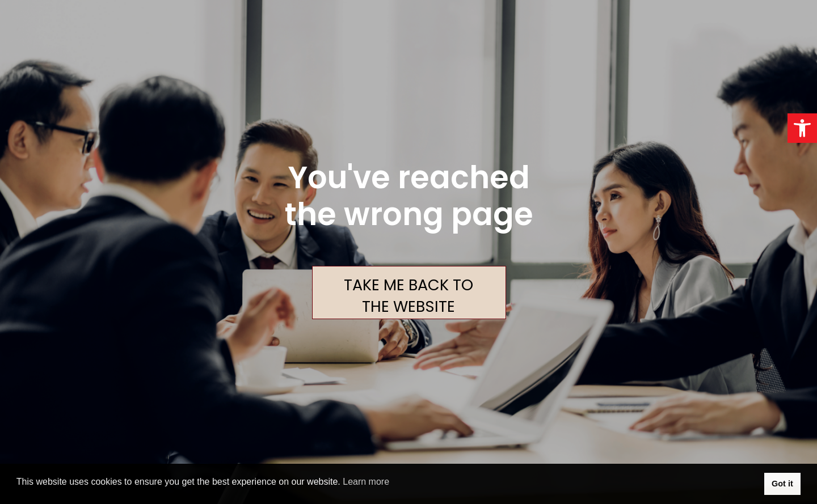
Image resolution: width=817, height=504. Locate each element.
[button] (802, 128)
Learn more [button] (366, 482)
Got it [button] (782, 484)
